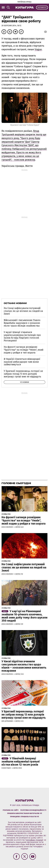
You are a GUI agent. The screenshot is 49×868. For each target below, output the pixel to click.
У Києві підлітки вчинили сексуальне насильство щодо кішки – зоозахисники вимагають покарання (24, 666)
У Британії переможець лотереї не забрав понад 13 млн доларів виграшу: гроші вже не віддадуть (23, 374)
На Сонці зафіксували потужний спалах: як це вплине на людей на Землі (23, 311)
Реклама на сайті (11, 810)
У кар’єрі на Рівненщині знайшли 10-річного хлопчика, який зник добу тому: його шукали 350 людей (24, 616)
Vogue (38, 49)
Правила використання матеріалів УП (25, 813)
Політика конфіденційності (33, 810)
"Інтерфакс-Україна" (34, 840)
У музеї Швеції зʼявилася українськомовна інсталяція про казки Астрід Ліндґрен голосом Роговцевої (22, 336)
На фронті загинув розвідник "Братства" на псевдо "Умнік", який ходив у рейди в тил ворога (24, 350)
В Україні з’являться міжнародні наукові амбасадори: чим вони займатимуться (22, 362)
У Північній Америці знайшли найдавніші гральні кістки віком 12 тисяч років (21, 761)
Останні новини (15, 303)
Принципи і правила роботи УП (24, 817)
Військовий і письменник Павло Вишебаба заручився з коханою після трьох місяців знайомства (22, 323)
